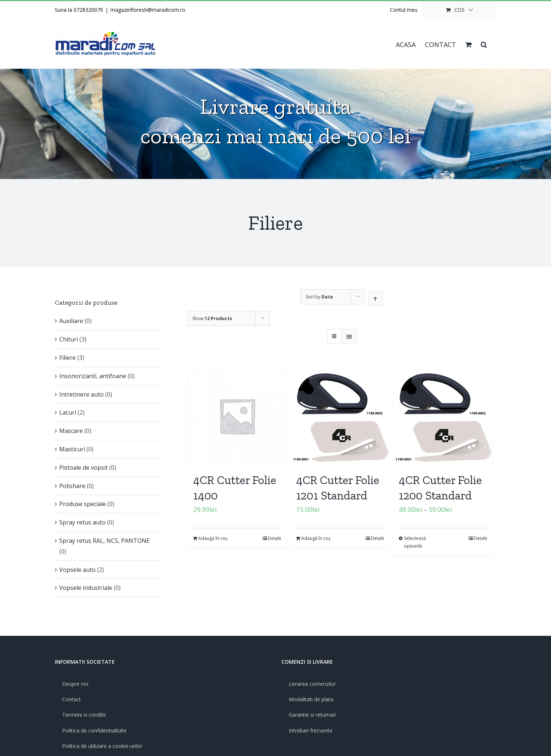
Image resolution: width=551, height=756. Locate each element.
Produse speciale (83, 504)
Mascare (71, 431)
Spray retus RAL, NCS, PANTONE (104, 541)
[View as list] (349, 336)
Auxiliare (71, 321)
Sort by (319, 297)
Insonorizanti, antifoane (93, 376)
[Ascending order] (375, 299)
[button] (484, 44)
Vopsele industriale (86, 588)
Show (212, 318)
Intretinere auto (81, 394)
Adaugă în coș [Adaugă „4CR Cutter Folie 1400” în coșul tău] (213, 538)
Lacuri (68, 412)
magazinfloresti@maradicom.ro (148, 10)
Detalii (274, 538)
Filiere (67, 358)
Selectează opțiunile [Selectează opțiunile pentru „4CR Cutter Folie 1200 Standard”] (415, 542)
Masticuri (72, 449)
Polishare (72, 486)
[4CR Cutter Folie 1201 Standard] (340, 416)
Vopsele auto (77, 570)
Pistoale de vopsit (83, 467)
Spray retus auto (82, 522)
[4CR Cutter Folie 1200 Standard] (443, 416)
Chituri (69, 339)
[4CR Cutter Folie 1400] (237, 416)
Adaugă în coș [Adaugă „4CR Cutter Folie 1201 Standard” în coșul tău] (316, 538)
